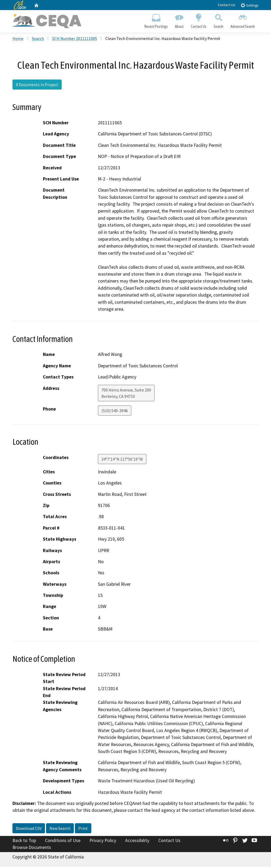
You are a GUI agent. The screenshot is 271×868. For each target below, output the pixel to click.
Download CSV (29, 829)
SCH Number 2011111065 (75, 39)
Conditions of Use (63, 841)
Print (83, 829)
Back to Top (24, 841)
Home (18, 39)
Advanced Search (243, 20)
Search (219, 20)
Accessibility (137, 841)
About (179, 20)
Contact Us (227, 5)
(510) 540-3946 (115, 412)
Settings (249, 5)
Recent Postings (156, 20)
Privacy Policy (103, 841)
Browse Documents (32, 848)
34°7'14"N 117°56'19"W (122, 460)
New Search (60, 829)
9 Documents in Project (37, 86)
